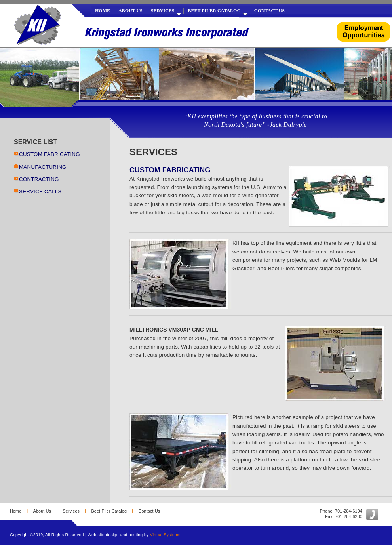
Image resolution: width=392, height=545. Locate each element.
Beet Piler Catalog (217, 11)
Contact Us (269, 11)
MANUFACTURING (43, 167)
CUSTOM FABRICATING (49, 154)
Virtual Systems (165, 535)
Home (103, 11)
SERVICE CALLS (40, 192)
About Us (130, 11)
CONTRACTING (39, 179)
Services (166, 11)
